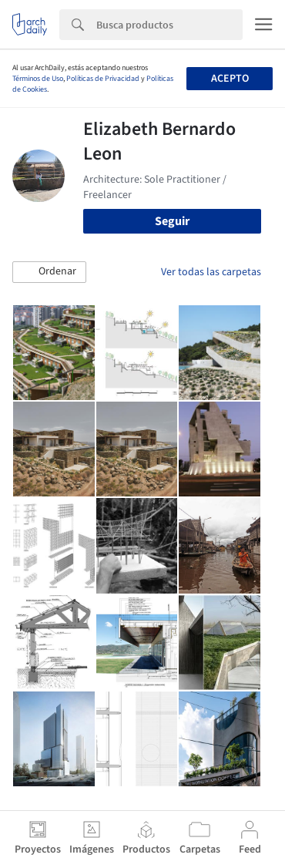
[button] (49, 272)
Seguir (172, 221)
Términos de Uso (38, 79)
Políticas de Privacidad (103, 79)
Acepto (230, 79)
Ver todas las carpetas (211, 272)
